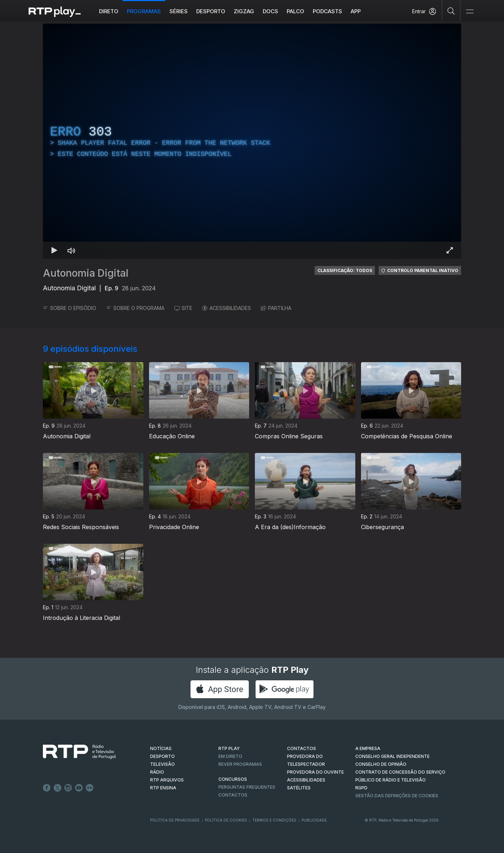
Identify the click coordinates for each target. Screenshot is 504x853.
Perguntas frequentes (247, 787)
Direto (109, 11)
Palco (295, 11)
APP (356, 11)
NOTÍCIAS (161, 748)
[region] (252, 141)
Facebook (47, 788)
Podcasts (327, 11)
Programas (144, 11)
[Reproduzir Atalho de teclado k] (54, 250)
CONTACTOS (302, 748)
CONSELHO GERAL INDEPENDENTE (392, 756)
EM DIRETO (230, 756)
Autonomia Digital (86, 273)
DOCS (270, 11)
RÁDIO (157, 772)
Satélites (299, 788)
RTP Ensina (163, 788)
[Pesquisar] (451, 11)
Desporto (211, 11)
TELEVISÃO (162, 764)
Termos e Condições (274, 820)
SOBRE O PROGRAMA (135, 308)
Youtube (79, 788)
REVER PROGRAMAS (240, 764)
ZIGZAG (244, 11)
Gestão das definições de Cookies (397, 796)
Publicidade (314, 820)
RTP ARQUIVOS (167, 780)
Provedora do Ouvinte (315, 772)
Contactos (233, 795)
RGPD (361, 788)
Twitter (58, 788)
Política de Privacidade (175, 820)
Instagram (68, 788)
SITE (183, 308)
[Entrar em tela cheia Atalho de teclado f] (450, 250)
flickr (90, 788)
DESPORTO (162, 756)
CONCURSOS (233, 779)
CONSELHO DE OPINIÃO (381, 764)
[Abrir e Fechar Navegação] (470, 12)
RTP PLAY (229, 748)
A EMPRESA (368, 748)
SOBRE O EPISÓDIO (70, 308)
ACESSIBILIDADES (227, 308)
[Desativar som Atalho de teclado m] (71, 250)
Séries (179, 11)
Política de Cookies (226, 820)
